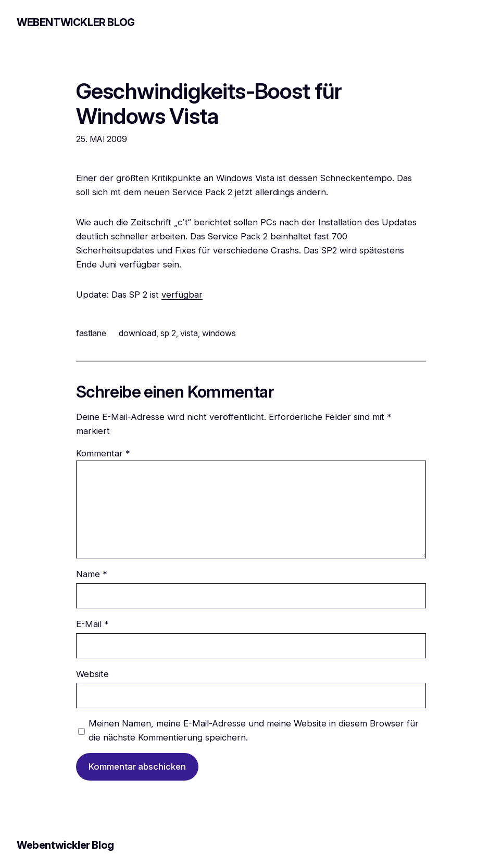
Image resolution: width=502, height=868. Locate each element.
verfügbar (182, 295)
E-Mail (92, 624)
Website (92, 674)
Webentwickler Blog (76, 22)
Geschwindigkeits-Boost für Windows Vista (209, 104)
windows (219, 333)
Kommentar (103, 453)
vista (189, 333)
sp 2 (168, 333)
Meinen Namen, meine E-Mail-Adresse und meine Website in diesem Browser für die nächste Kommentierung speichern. (254, 730)
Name (92, 574)
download (137, 333)
